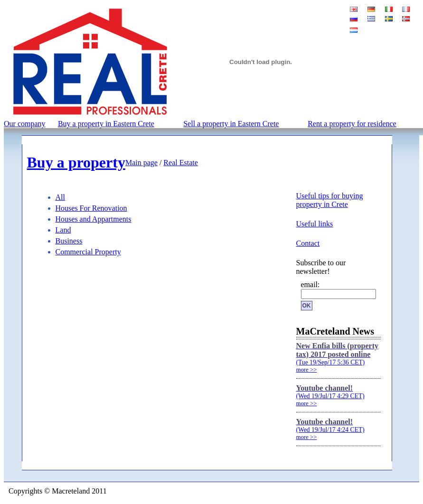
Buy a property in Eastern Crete (106, 124)
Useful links (315, 224)
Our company (25, 124)
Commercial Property (88, 252)
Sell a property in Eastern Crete (231, 124)
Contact (308, 243)
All (60, 197)
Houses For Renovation (91, 208)
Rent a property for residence (352, 124)
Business (69, 241)
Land (63, 230)
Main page (141, 163)
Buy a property (76, 162)
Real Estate (180, 163)
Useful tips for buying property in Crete (330, 200)
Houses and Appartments (94, 219)
